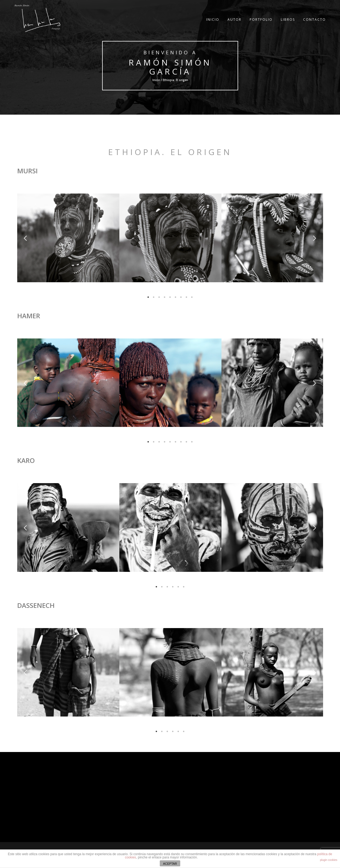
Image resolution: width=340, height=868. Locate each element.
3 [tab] (159, 297)
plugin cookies (329, 860)
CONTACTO (314, 23)
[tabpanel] (68, 238)
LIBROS (288, 23)
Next (315, 238)
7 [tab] (181, 297)
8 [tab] (187, 297)
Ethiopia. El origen (170, 152)
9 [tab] (192, 297)
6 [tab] (176, 297)
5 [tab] (170, 297)
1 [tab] (148, 297)
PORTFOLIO (261, 23)
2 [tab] (154, 297)
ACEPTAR (170, 864)
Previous (25, 238)
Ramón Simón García (170, 67)
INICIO (213, 23)
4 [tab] (165, 297)
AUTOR (234, 23)
